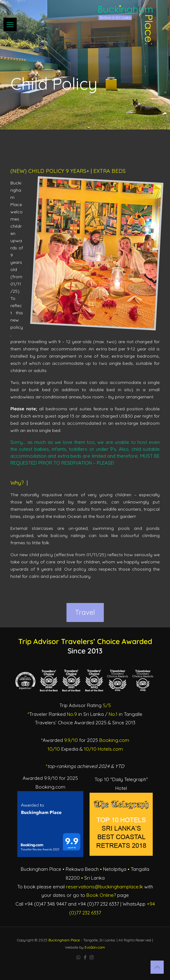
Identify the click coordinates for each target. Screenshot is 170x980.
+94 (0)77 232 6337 (98, 904)
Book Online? (101, 895)
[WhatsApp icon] (78, 957)
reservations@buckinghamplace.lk (104, 887)
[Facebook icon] (85, 957)
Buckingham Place (64, 940)
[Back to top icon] (157, 967)
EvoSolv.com (95, 947)
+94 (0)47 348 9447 (46, 904)
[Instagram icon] (92, 957)
